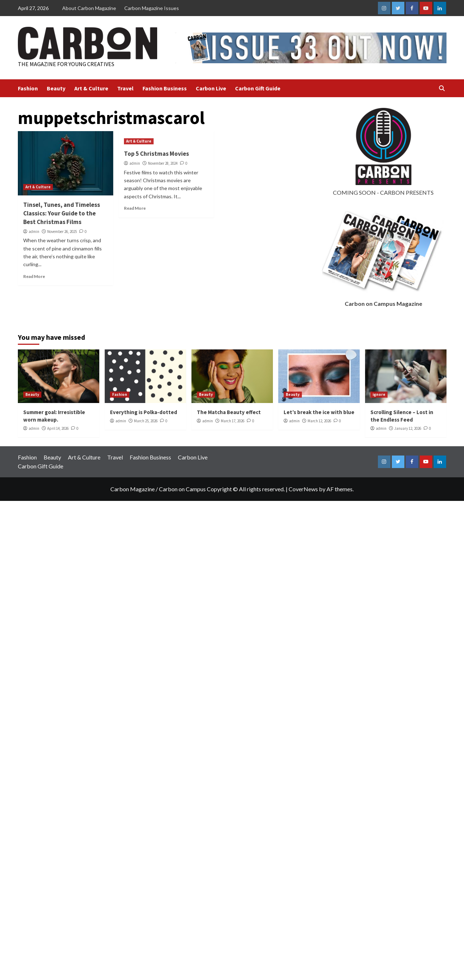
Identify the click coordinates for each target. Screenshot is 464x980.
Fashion (28, 88)
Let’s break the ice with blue (319, 412)
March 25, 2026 (146, 421)
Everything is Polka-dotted (144, 412)
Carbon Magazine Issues (152, 8)
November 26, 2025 (62, 232)
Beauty (56, 88)
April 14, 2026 (58, 428)
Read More (34, 276)
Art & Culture (91, 88)
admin (34, 232)
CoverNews (303, 489)
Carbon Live (211, 88)
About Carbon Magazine (89, 8)
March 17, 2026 (233, 421)
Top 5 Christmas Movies (156, 154)
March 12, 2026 (319, 421)
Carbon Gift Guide (258, 88)
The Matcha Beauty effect (229, 412)
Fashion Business (165, 88)
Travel (125, 88)
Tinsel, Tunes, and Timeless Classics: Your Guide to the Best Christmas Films (62, 213)
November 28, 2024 (163, 163)
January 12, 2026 (408, 428)
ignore (379, 394)
